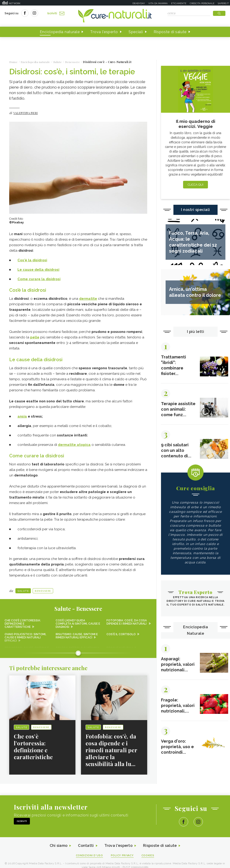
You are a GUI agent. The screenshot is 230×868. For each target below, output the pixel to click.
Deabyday (139, 3)
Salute (23, 591)
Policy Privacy (122, 855)
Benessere (43, 591)
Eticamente (179, 3)
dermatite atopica (74, 445)
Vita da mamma (158, 3)
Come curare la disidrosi (39, 279)
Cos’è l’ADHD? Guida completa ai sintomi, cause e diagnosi (78, 624)
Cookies (148, 855)
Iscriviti (56, 13)
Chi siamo (58, 846)
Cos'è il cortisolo (121, 634)
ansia (22, 416)
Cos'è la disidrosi (32, 260)
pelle (35, 337)
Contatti (86, 846)
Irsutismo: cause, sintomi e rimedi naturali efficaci (77, 636)
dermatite (88, 299)
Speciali (136, 32)
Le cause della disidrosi (38, 270)
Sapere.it (223, 3)
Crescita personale (202, 3)
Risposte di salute (170, 32)
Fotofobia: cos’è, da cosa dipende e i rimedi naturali (127, 622)
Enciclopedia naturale (60, 32)
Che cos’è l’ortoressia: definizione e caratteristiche (23, 624)
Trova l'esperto (104, 32)
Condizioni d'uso (89, 855)
